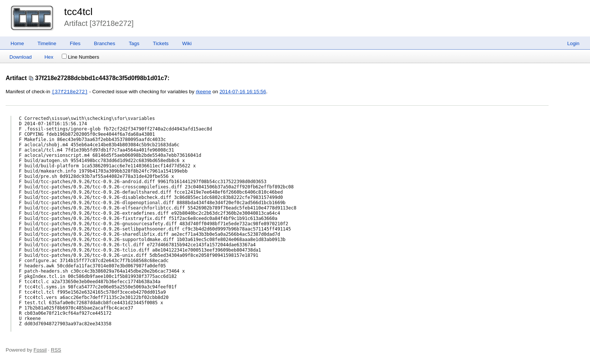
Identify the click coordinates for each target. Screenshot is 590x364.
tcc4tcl (78, 12)
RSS (56, 350)
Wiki (187, 43)
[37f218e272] (70, 92)
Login (573, 43)
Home (17, 43)
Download (21, 57)
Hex (49, 57)
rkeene (204, 92)
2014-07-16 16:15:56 (243, 92)
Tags (134, 43)
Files (75, 43)
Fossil (40, 350)
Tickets (161, 43)
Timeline (47, 43)
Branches (105, 43)
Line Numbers (80, 57)
